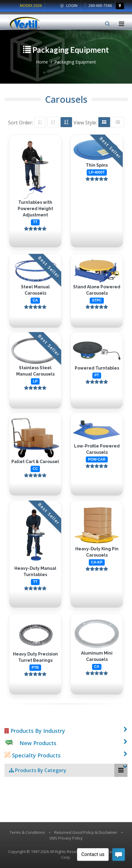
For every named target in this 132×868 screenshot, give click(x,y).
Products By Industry (35, 731)
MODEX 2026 (31, 6)
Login (69, 6)
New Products (38, 743)
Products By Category (38, 770)
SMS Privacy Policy (66, 838)
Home (42, 62)
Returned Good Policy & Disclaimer (86, 832)
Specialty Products (33, 755)
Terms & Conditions (27, 832)
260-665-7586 (98, 6)
